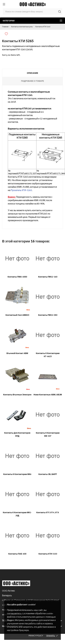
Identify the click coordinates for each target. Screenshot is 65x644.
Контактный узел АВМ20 (17, 315)
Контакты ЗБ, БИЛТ (48, 474)
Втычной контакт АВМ (17, 353)
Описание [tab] (32, 73)
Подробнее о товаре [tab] (32, 81)
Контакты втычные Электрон (17, 395)
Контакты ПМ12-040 (48, 315)
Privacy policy (36, 636)
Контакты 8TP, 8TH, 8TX (48, 512)
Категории (32, 21)
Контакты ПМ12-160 (48, 277)
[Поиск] (32, 12)
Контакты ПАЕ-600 (17, 554)
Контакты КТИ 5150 (48, 554)
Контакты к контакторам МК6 (17, 474)
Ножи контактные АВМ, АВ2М (48, 395)
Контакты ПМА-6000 (17, 277)
